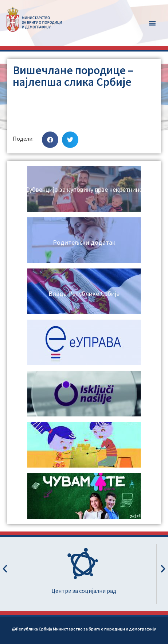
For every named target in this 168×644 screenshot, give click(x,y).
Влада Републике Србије (84, 294)
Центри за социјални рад (84, 591)
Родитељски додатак (84, 242)
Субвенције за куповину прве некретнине (84, 189)
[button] (152, 23)
